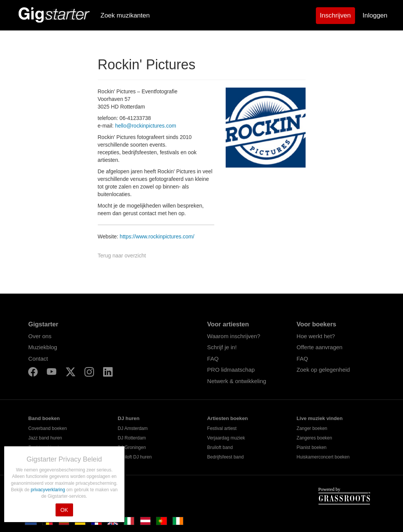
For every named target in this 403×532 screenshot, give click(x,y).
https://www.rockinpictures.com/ (157, 236)
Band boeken (44, 418)
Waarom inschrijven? (234, 336)
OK (64, 510)
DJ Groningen (132, 447)
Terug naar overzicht (122, 256)
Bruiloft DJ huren (135, 457)
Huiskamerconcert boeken (323, 457)
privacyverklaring (49, 490)
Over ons (40, 336)
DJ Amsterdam (133, 428)
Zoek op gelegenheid (323, 370)
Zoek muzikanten (125, 15)
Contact (38, 359)
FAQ (213, 359)
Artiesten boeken (227, 418)
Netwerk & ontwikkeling (237, 381)
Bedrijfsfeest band (225, 457)
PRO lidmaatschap (231, 370)
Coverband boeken (47, 428)
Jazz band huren (45, 438)
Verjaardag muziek (226, 438)
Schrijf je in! (222, 347)
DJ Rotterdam (132, 438)
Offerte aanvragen (319, 347)
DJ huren (128, 418)
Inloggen (375, 15)
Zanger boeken (312, 428)
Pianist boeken (311, 447)
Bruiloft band (220, 447)
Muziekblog (43, 347)
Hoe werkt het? (316, 336)
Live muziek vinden (319, 418)
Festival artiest (222, 428)
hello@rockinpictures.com (146, 126)
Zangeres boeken (314, 438)
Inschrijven (335, 15)
